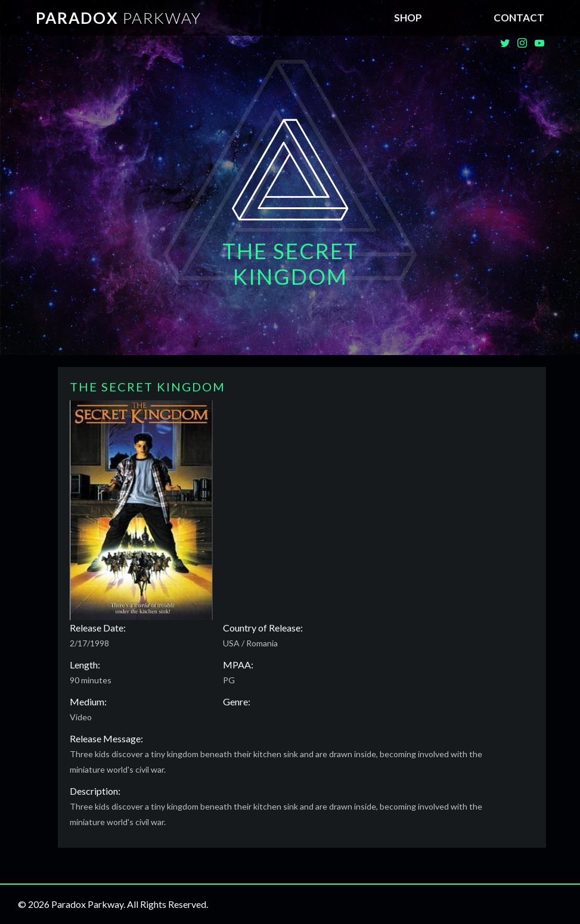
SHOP (408, 18)
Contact (519, 18)
